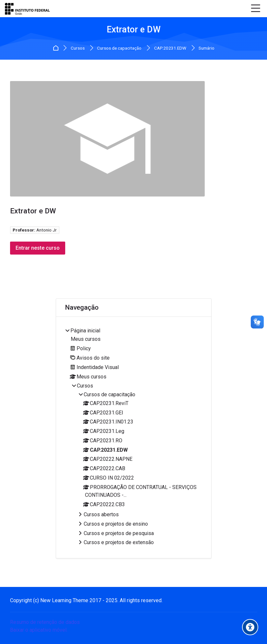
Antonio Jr (47, 230)
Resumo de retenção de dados (45, 622)
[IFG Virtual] (27, 9)
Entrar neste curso (38, 248)
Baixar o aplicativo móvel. (39, 630)
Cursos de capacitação (119, 48)
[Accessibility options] (250, 627)
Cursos (78, 48)
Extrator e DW (134, 30)
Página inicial (57, 48)
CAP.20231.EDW (170, 48)
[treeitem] (133, 438)
